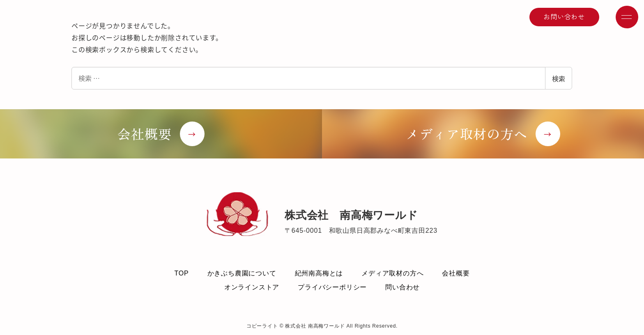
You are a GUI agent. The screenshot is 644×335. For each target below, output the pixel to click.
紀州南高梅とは (319, 273)
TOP (181, 273)
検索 (559, 78)
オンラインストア (252, 287)
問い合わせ (402, 287)
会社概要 (456, 273)
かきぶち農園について (242, 273)
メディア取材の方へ (392, 273)
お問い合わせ (564, 16)
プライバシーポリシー (332, 287)
